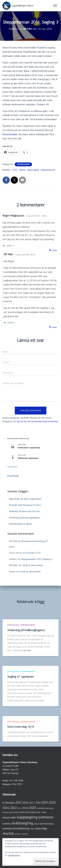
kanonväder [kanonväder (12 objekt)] (9, 817)
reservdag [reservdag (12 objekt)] (41, 828)
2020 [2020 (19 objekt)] (52, 802)
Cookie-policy (14, 855)
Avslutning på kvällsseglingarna (24, 518)
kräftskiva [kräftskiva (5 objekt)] (7, 824)
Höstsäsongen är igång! (20, 524)
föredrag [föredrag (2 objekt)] (6, 812)
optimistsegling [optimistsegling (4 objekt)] (47, 824)
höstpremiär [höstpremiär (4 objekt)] (35, 812)
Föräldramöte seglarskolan (29, 448)
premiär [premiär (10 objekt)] (7, 828)
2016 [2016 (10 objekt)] (25, 803)
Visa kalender (13, 467)
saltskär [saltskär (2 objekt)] (17, 834)
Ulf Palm (8, 254)
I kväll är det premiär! (32, 565)
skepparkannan (48, 170)
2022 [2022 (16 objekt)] (14, 808)
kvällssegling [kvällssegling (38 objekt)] (23, 823)
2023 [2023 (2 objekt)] (19, 808)
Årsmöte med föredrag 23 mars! (25, 505)
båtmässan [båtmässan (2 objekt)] (50, 808)
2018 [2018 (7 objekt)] (38, 803)
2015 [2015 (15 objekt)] (19, 802)
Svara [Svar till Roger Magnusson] (53, 250)
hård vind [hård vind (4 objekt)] (24, 812)
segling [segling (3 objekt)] (24, 834)
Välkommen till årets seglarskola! (25, 499)
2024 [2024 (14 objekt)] (25, 808)
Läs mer (27, 650)
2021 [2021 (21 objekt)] (6, 808)
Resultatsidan (10, 134)
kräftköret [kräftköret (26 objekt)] (46, 817)
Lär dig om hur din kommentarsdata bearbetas (35, 421)
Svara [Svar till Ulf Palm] (53, 327)
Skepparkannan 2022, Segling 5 (37, 559)
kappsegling (33, 170)
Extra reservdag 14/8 (21, 727)
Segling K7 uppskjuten (21, 677)
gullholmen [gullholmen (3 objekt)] (14, 812)
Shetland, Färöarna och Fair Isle (24, 511)
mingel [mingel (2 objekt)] (36, 824)
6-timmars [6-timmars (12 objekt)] (9, 803)
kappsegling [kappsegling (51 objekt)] (27, 817)
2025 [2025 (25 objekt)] (33, 808)
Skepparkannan (23, 164)
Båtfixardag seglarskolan (28, 458)
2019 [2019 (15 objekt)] (45, 802)
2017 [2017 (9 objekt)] (32, 803)
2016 (15, 170)
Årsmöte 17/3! (33, 553)
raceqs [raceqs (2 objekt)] (32, 829)
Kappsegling (13, 625)
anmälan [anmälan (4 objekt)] (41, 808)
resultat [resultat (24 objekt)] (8, 833)
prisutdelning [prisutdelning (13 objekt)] (21, 828)
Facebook (13, 476)
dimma (22, 170)
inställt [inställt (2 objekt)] (44, 812)
